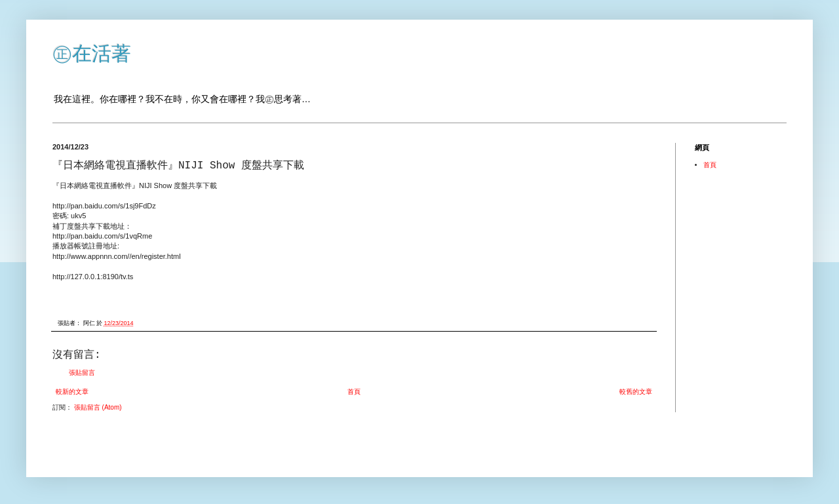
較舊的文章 (636, 392)
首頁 (354, 392)
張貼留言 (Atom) (98, 407)
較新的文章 (72, 392)
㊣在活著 (92, 53)
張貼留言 (82, 373)
